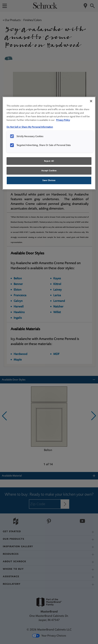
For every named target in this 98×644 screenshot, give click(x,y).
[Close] (91, 101)
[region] (49, 143)
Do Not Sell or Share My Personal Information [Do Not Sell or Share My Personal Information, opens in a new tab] (30, 127)
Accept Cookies (49, 171)
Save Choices (49, 180)
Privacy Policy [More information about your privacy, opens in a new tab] (63, 120)
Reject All (49, 161)
